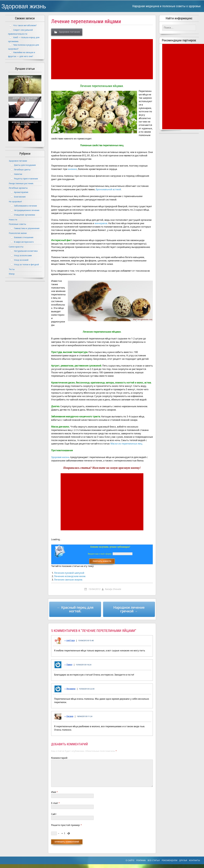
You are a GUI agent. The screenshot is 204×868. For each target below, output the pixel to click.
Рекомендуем (169, 860)
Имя (54, 792)
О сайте (130, 860)
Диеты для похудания (25, 165)
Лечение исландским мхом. (70, 576)
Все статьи (154, 860)
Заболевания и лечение (25, 206)
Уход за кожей (21, 260)
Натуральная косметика (26, 251)
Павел (69, 665)
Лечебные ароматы (18, 188)
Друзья (183, 860)
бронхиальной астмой (108, 189)
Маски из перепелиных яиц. (127, 444)
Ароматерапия (21, 192)
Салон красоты (16, 247)
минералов (101, 223)
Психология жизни (18, 233)
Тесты (12, 269)
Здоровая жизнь (24, 6)
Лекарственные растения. (21, 183)
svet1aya (70, 640)
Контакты (194, 860)
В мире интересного (24, 242)
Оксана (70, 716)
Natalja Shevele (113, 589)
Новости (13, 220)
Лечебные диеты (22, 170)
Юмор (12, 274)
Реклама (141, 860)
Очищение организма (25, 215)
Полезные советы (17, 224)
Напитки (18, 174)
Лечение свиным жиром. (68, 580)
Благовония (20, 197)
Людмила (71, 689)
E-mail (55, 803)
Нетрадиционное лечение (27, 210)
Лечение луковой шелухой (69, 573)
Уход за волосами (23, 255)
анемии (72, 169)
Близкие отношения (24, 237)
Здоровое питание (69, 32)
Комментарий (59, 758)
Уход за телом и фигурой (26, 264)
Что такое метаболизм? (25, 25)
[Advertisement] (102, 59)
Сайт (54, 814)
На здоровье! (15, 201)
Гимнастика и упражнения (27, 228)
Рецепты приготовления (26, 179)
